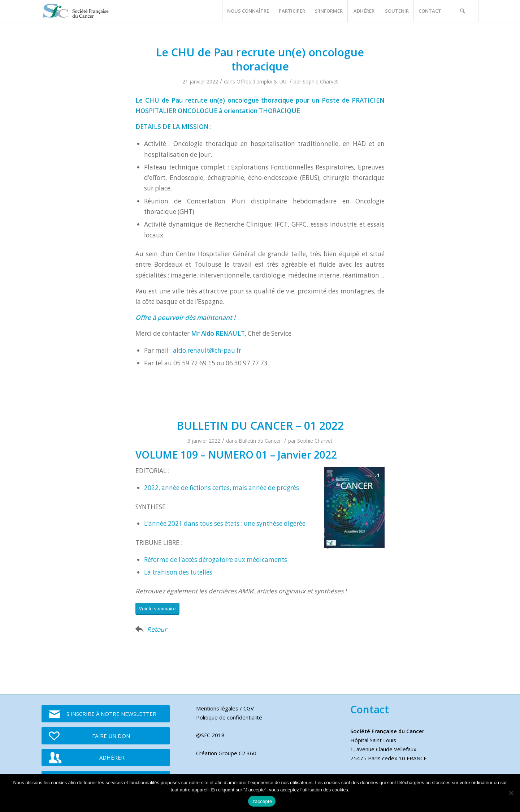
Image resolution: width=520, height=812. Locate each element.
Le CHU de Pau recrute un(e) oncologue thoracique (260, 59)
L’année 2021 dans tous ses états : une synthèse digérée (225, 523)
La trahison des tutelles (178, 572)
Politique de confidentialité (229, 717)
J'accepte (262, 801)
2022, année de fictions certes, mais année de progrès (222, 488)
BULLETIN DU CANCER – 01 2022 (260, 426)
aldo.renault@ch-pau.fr (207, 350)
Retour (157, 629)
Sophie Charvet (320, 81)
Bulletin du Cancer (260, 441)
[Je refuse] (511, 793)
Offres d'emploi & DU (261, 81)
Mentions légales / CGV (225, 708)
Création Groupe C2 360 (226, 753)
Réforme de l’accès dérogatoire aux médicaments (216, 560)
